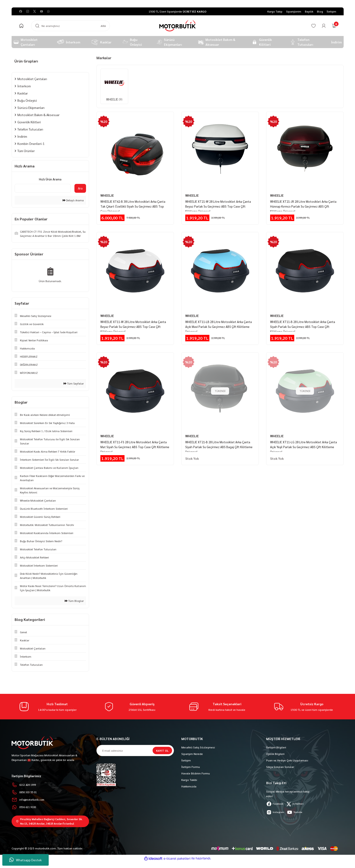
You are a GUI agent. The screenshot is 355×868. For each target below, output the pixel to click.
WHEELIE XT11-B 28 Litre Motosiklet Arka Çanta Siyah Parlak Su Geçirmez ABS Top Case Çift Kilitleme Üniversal (303, 323)
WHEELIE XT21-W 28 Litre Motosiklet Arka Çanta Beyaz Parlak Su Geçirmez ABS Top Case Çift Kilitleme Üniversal (219, 205)
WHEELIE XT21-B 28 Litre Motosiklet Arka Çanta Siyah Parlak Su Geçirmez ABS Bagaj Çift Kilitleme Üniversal (218, 441)
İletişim (186, 760)
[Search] (70, 26)
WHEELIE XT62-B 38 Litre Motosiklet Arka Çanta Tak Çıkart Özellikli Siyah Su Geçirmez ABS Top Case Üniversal (135, 205)
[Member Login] (324, 26)
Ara (80, 188)
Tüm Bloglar (74, 601)
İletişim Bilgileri (276, 747)
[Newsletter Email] (135, 751)
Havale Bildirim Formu (196, 773)
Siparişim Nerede (192, 754)
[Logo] (177, 26)
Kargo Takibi (189, 780)
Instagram (276, 812)
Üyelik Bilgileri (275, 754)
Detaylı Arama (73, 200)
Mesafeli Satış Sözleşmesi (198, 747)
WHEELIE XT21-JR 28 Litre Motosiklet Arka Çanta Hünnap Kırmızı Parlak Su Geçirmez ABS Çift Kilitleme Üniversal (303, 205)
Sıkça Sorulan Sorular (280, 767)
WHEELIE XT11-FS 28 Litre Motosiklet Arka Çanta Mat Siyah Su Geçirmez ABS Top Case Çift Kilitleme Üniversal (135, 441)
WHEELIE (107, 195)
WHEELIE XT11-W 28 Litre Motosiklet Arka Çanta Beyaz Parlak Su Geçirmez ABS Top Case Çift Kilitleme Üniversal (134, 323)
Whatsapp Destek (26, 860)
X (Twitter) (299, 804)
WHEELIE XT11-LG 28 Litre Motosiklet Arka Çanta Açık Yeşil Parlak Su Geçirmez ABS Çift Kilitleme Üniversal (302, 441)
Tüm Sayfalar (74, 383)
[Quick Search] (43, 188)
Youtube (298, 812)
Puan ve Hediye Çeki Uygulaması (287, 760)
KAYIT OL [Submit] (162, 751)
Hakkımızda (189, 786)
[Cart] (334, 26)
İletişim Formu (191, 767)
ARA (103, 26)
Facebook (276, 804)
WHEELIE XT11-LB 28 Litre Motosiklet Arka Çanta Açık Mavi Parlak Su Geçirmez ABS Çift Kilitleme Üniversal (217, 323)
